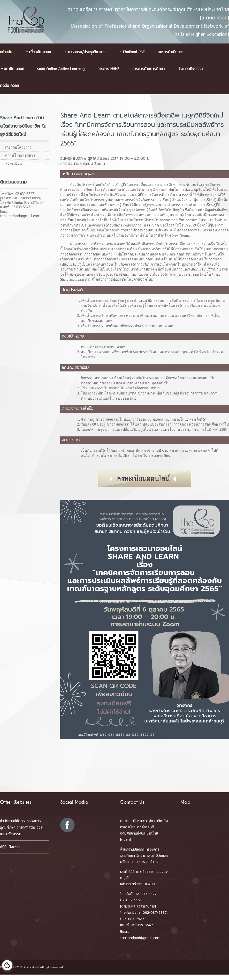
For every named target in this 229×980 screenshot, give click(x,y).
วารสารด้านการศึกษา (148, 69)
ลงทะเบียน (14, 163)
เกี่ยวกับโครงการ (18, 147)
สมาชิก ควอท (14, 69)
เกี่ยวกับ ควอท (40, 52)
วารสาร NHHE (108, 69)
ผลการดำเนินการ (170, 52)
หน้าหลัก (6, 52)
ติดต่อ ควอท (9, 86)
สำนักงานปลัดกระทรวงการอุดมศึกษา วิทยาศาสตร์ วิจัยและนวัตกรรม (21, 827)
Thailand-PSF (133, 52)
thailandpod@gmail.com (20, 216)
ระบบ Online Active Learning (61, 69)
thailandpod (31, 967)
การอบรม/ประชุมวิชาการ (87, 52)
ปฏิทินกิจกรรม (11, 847)
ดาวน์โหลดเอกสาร (20, 155)
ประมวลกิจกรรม (190, 69)
